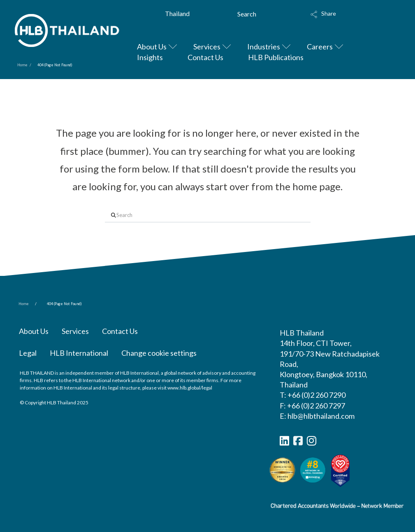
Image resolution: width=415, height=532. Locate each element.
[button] (348, 17)
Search (247, 14)
